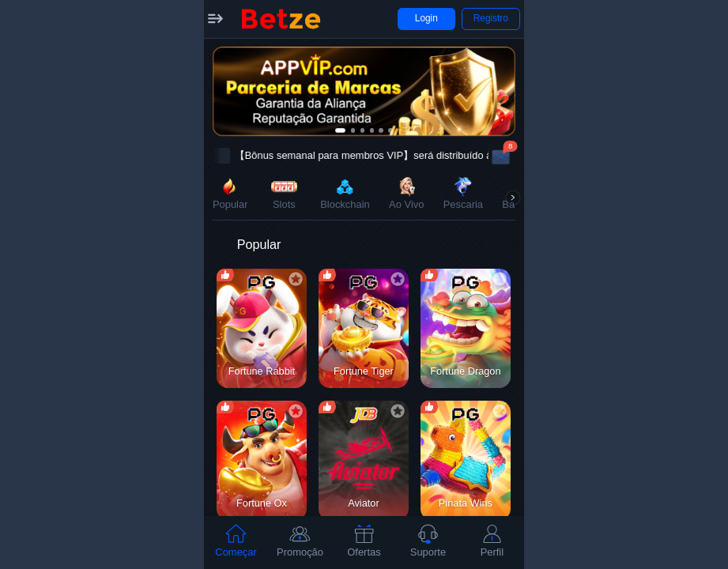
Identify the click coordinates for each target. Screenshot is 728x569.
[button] (215, 19)
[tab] (236, 543)
